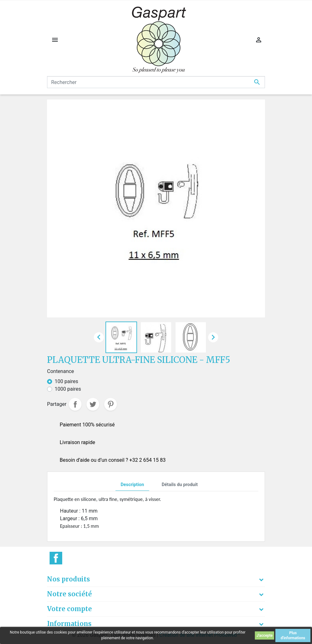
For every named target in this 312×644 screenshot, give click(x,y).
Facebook (56, 558)
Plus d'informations (293, 635)
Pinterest (111, 404)
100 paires (66, 381)
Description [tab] (132, 485)
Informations (69, 624)
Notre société (69, 594)
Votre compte (69, 609)
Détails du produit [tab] (180, 485)
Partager (75, 404)
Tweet (93, 404)
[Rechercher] (156, 82)
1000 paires (68, 389)
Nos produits (69, 579)
